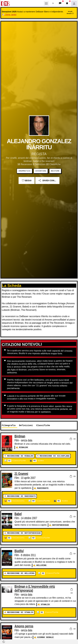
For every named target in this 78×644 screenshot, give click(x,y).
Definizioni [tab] (26, 425)
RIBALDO (24, 447)
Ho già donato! (70, 12)
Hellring (41, 565)
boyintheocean (61, 525)
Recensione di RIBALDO (20, 456)
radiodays (43, 488)
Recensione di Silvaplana (55, 456)
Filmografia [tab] (9, 425)
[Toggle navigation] (46, 3)
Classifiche (17, 461)
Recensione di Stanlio (20, 612)
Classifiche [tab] (43, 425)
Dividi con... (47, 180)
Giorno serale (45, 637)
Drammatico (25, 171)
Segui (27, 180)
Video (38, 461)
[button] (53, 3)
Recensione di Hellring (21, 573)
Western (55, 171)
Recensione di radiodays (21, 496)
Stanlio (45, 604)
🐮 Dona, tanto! (9, 15)
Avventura (41, 171)
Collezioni (16, 501)
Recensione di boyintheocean (24, 533)
